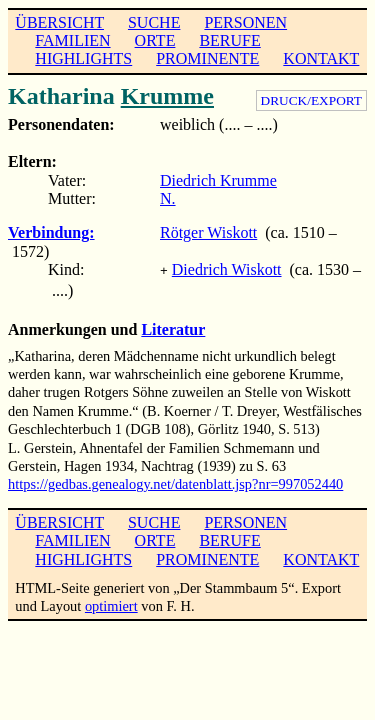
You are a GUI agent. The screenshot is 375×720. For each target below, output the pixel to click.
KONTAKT (321, 58)
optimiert (111, 604)
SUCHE (154, 22)
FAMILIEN (72, 40)
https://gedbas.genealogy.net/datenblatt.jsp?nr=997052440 (175, 482)
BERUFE (229, 40)
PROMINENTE (207, 58)
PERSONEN (245, 22)
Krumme (167, 96)
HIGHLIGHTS (83, 58)
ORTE (155, 40)
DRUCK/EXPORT (311, 100)
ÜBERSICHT (59, 22)
